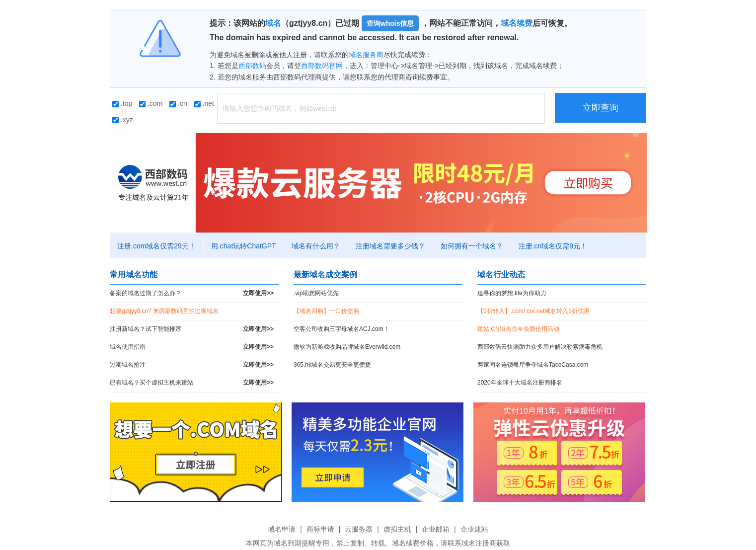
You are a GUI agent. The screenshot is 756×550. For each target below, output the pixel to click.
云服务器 (359, 529)
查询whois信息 (390, 23)
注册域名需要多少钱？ (390, 246)
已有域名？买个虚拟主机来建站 (192, 383)
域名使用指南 (192, 347)
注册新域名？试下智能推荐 (192, 329)
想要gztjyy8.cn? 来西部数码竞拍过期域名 (164, 311)
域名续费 (517, 23)
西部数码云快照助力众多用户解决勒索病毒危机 (540, 347)
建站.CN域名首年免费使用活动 (518, 329)
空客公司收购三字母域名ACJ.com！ (341, 329)
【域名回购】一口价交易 (326, 311)
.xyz (123, 120)
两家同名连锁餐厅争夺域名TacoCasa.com (533, 365)
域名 (273, 23)
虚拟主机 (397, 529)
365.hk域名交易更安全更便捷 (332, 365)
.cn (178, 103)
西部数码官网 (322, 66)
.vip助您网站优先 (316, 293)
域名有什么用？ (316, 246)
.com (151, 103)
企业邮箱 (436, 529)
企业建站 (474, 529)
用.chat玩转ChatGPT (244, 246)
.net (204, 103)
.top (122, 103)
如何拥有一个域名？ (472, 246)
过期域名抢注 (192, 365)
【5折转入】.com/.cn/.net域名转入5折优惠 (533, 311)
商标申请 (320, 529)
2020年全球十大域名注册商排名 (520, 383)
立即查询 (601, 108)
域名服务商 (366, 55)
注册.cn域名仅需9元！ (553, 246)
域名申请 (282, 529)
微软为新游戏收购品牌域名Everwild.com (347, 347)
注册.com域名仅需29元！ (156, 246)
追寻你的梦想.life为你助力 (512, 293)
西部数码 (252, 66)
